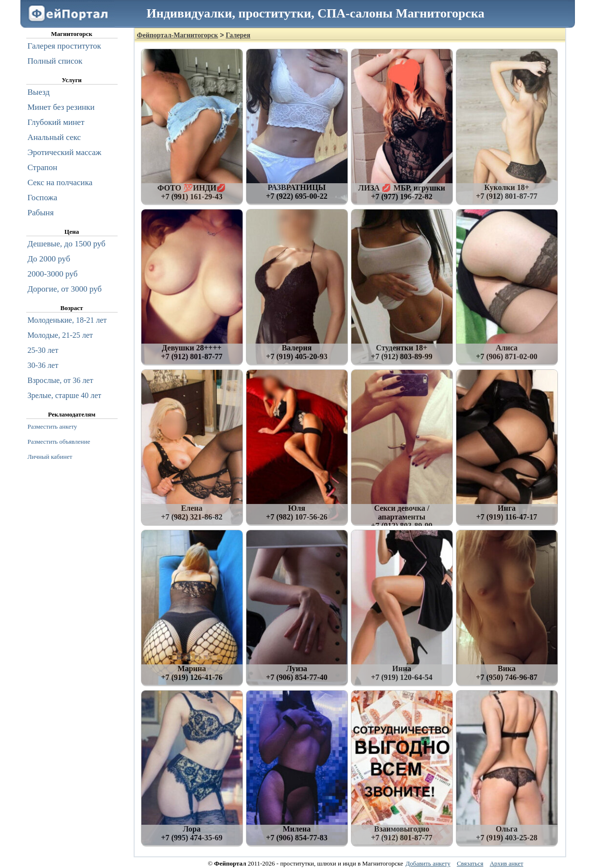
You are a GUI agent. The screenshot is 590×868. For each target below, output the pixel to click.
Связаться (470, 863)
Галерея (238, 35)
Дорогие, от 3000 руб (65, 289)
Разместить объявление (59, 442)
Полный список (55, 61)
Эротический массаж (65, 152)
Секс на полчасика (60, 182)
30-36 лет (43, 365)
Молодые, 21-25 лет (61, 335)
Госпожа (43, 198)
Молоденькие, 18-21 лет (67, 320)
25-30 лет (43, 350)
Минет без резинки (61, 107)
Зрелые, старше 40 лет (65, 395)
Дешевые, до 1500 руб (67, 244)
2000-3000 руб (53, 274)
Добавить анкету (428, 863)
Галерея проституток (65, 46)
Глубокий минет (56, 122)
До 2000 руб (49, 259)
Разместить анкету (52, 426)
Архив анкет (507, 863)
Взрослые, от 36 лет (61, 380)
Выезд (39, 92)
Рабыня (41, 213)
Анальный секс (54, 137)
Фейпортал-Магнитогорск (178, 35)
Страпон (43, 167)
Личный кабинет (50, 457)
